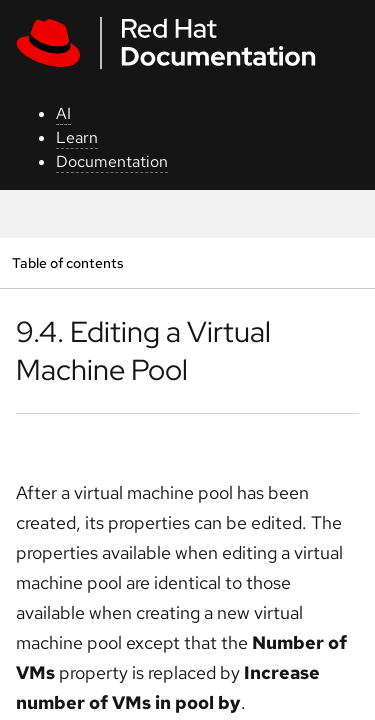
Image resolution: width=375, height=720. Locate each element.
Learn (77, 137)
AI (63, 113)
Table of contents (67, 262)
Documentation (112, 161)
